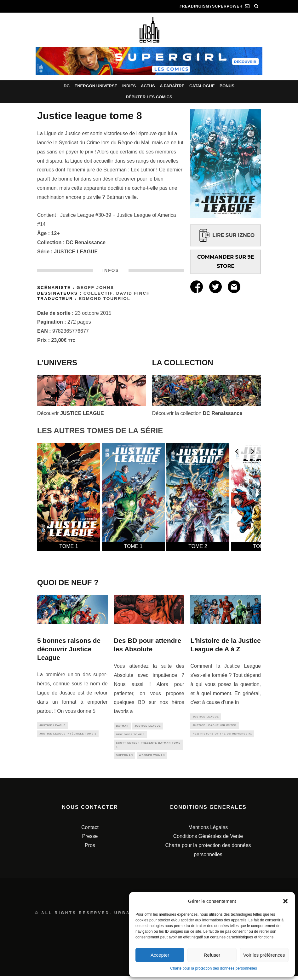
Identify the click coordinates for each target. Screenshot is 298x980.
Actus (148, 86)
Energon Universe (96, 86)
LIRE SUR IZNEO (226, 235)
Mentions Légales (208, 831)
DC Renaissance (86, 242)
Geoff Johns (95, 288)
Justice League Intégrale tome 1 (68, 735)
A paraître (172, 86)
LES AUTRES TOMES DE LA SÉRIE (100, 431)
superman (124, 759)
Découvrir (71, 413)
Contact (90, 831)
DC (67, 86)
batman (122, 726)
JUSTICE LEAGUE (76, 252)
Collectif (98, 293)
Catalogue (202, 86)
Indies (129, 86)
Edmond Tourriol (105, 299)
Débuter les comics (149, 97)
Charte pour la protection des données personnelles (214, 968)
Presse (90, 840)
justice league (52, 726)
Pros (90, 849)
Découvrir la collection (197, 413)
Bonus (227, 86)
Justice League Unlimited (214, 726)
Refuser (212, 955)
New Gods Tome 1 (130, 735)
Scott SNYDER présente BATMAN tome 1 (148, 747)
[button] (285, 901)
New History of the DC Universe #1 (222, 736)
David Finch (133, 293)
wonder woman (152, 759)
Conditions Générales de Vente (208, 840)
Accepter (160, 955)
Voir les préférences (264, 955)
